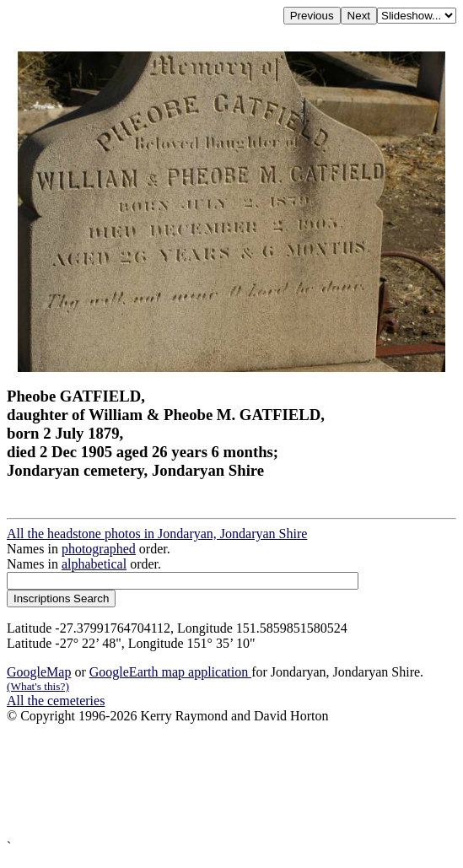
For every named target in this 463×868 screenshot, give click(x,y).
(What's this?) (38, 686)
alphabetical (94, 564)
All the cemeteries (56, 701)
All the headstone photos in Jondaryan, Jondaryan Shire (157, 534)
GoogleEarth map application (170, 672)
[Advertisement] (231, 782)
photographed (99, 549)
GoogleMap (39, 672)
